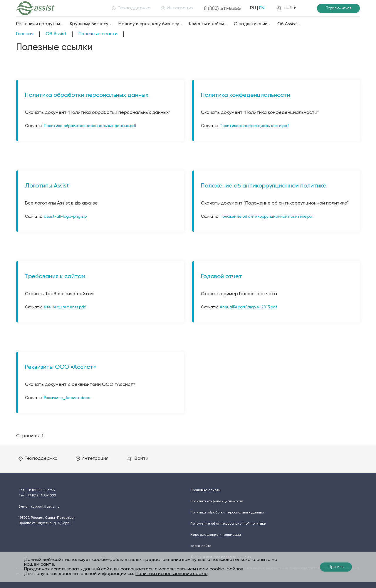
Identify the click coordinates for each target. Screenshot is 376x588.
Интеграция (177, 8)
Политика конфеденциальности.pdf (254, 126)
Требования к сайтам (55, 277)
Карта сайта (201, 546)
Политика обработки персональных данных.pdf (90, 126)
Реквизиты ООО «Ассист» (61, 367)
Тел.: (37, 490)
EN (262, 8)
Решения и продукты (38, 24)
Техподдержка (131, 8)
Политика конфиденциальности (217, 501)
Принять (336, 567)
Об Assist (287, 24)
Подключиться (338, 8)
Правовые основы (205, 490)
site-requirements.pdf (65, 307)
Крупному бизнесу (89, 24)
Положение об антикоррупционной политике (264, 186)
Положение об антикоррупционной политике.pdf (267, 217)
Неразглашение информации (216, 535)
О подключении (251, 24)
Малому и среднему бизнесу (149, 24)
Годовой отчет (221, 277)
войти (286, 8)
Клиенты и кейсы (207, 24)
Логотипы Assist (47, 186)
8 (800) (222, 8)
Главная (25, 34)
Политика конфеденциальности (246, 95)
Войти (137, 459)
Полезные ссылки (98, 34)
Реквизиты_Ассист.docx (67, 398)
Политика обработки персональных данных (87, 95)
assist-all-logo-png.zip (65, 217)
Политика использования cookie (171, 574)
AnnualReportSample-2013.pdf (248, 307)
